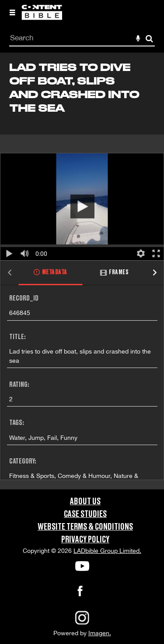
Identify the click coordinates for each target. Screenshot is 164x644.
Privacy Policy (85, 540)
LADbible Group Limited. (107, 551)
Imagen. (100, 633)
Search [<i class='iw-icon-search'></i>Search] (149, 38)
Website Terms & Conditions (85, 527)
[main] (82, 271)
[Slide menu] (12, 12)
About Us (85, 502)
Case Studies (85, 514)
